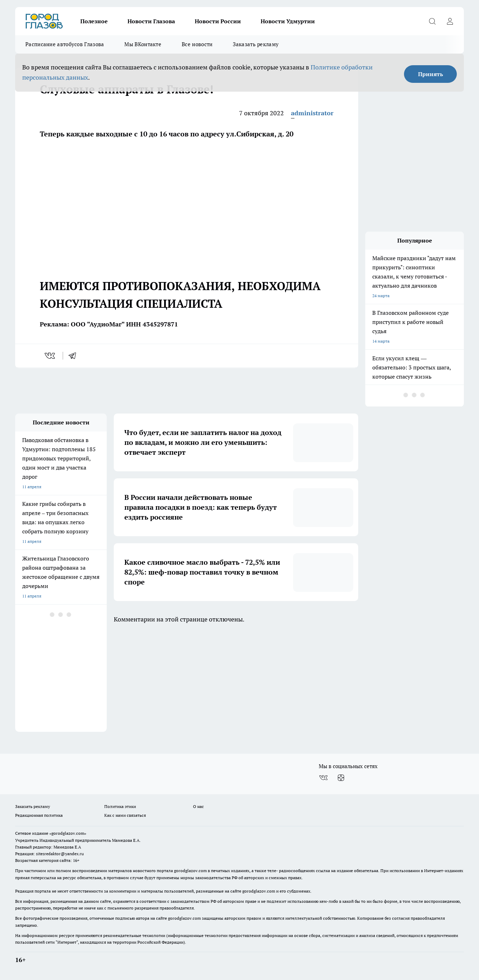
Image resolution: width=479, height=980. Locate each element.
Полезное (94, 21)
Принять (431, 74)
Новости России (218, 21)
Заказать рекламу (256, 44)
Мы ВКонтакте (143, 44)
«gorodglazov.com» (68, 833)
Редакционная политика (39, 815)
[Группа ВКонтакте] (323, 778)
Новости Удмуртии (288, 21)
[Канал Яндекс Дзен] (341, 778)
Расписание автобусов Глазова (65, 44)
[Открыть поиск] (432, 21)
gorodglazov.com (190, 871)
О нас (198, 806)
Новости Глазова (151, 21)
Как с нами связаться (125, 815)
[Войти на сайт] (450, 21)
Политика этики (120, 806)
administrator (312, 113)
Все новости (197, 44)
